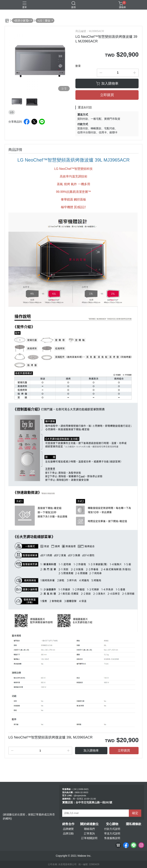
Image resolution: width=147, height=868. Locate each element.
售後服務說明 (112, 838)
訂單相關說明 (89, 838)
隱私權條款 (134, 824)
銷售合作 (68, 824)
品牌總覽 (68, 829)
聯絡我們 (89, 829)
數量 (78, 66)
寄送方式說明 (112, 833)
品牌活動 (68, 833)
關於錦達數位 (89, 824)
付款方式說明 (112, 829)
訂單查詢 (89, 833)
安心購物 (112, 824)
